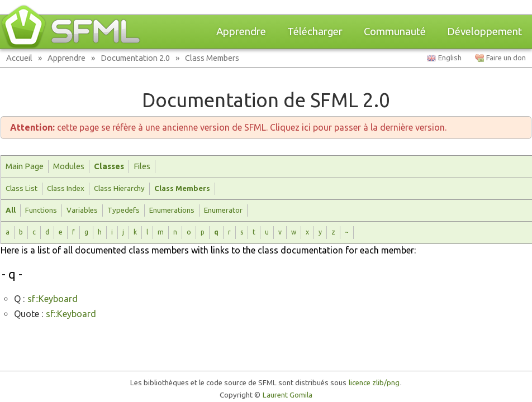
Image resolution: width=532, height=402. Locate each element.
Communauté (395, 32)
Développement (484, 32)
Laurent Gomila (288, 395)
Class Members (212, 58)
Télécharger (315, 32)
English (450, 58)
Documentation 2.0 (135, 58)
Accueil (19, 58)
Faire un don (506, 58)
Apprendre (241, 32)
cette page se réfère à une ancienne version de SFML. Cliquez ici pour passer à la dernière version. (228, 127)
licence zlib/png (374, 383)
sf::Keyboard (53, 299)
